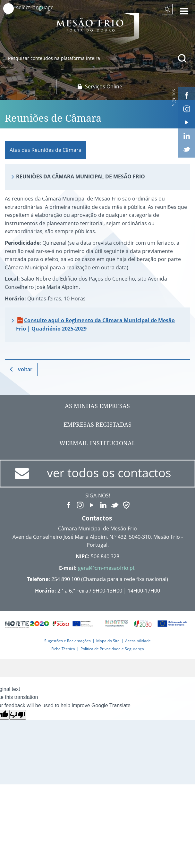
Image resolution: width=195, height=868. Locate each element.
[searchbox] (97, 58)
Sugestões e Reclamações (68, 641)
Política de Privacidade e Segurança (112, 649)
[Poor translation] (18, 715)
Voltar (25, 369)
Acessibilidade (138, 641)
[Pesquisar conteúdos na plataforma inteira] (182, 58)
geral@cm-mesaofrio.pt (106, 568)
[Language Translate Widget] (41, 8)
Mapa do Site (108, 641)
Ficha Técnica (63, 649)
